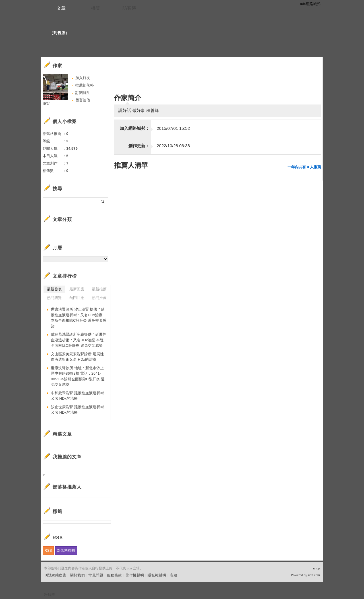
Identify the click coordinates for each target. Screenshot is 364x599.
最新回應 (77, 289)
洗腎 (46, 103)
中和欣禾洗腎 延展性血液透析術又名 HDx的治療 (77, 396)
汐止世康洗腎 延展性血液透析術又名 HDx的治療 (77, 410)
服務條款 (114, 575)
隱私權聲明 (157, 575)
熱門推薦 (99, 298)
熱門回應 (77, 298)
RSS (48, 550)
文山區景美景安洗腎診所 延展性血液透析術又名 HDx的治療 (77, 357)
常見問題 (96, 575)
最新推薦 (99, 289)
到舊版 (59, 33)
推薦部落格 (85, 85)
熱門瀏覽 (54, 298)
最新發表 (54, 289)
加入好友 (83, 78)
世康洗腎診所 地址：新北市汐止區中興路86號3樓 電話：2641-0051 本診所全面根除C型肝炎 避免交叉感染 (78, 376)
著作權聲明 (135, 575)
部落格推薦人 (67, 487)
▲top (316, 568)
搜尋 (103, 201)
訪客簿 (129, 8)
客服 (173, 575)
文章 (61, 8)
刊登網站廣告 (55, 575)
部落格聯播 (66, 550)
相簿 (95, 8)
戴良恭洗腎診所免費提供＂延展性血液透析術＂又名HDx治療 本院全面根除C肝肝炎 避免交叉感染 (79, 340)
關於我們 (77, 575)
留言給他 (83, 100)
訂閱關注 (83, 93)
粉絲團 (50, 595)
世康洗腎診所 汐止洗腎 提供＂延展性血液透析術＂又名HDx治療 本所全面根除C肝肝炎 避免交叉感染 (79, 318)
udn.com (314, 575)
